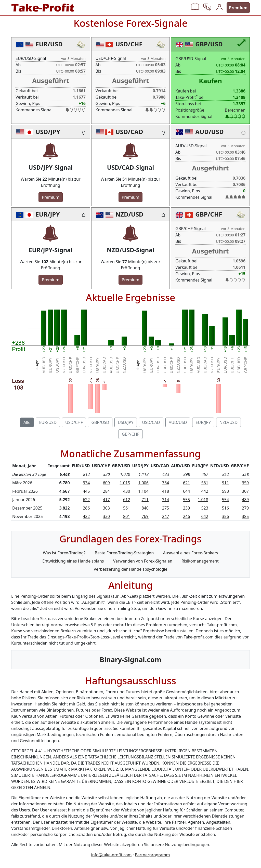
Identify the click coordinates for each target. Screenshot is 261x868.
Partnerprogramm (152, 855)
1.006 (143, 483)
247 (166, 516)
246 (186, 516)
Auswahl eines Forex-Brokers (190, 553)
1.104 (143, 491)
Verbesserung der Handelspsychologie (130, 569)
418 (166, 491)
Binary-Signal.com (130, 659)
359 (245, 483)
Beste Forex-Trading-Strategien (124, 553)
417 (106, 500)
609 (106, 483)
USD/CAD (129, 132)
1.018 (203, 500)
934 (86, 483)
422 (86, 516)
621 (186, 483)
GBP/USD (209, 44)
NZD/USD (129, 214)
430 (127, 491)
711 (145, 500)
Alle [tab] (27, 422)
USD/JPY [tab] (126, 422)
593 (225, 491)
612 (127, 500)
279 (245, 508)
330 (106, 516)
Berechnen (235, 110)
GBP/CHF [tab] (130, 434)
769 (145, 516)
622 (86, 500)
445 (86, 491)
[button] (195, 8)
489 (245, 500)
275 (166, 508)
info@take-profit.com (112, 855)
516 (225, 508)
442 (205, 491)
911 (225, 483)
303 (106, 508)
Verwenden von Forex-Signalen (143, 561)
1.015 (125, 483)
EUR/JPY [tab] (203, 422)
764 (166, 483)
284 (106, 491)
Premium (238, 8)
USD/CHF (129, 44)
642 (205, 516)
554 (225, 500)
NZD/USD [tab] (229, 422)
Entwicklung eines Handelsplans (73, 561)
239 (186, 508)
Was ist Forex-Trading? (64, 553)
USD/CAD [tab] (151, 422)
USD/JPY (48, 132)
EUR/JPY (48, 214)
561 (205, 483)
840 (145, 508)
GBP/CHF (209, 214)
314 (166, 500)
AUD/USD (209, 132)
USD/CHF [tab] (74, 422)
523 (205, 508)
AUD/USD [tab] (178, 422)
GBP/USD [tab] (100, 422)
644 (186, 491)
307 (245, 491)
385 (245, 516)
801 (127, 516)
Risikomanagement (200, 561)
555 (186, 500)
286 (86, 508)
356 (225, 516)
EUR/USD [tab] (48, 422)
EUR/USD (49, 44)
